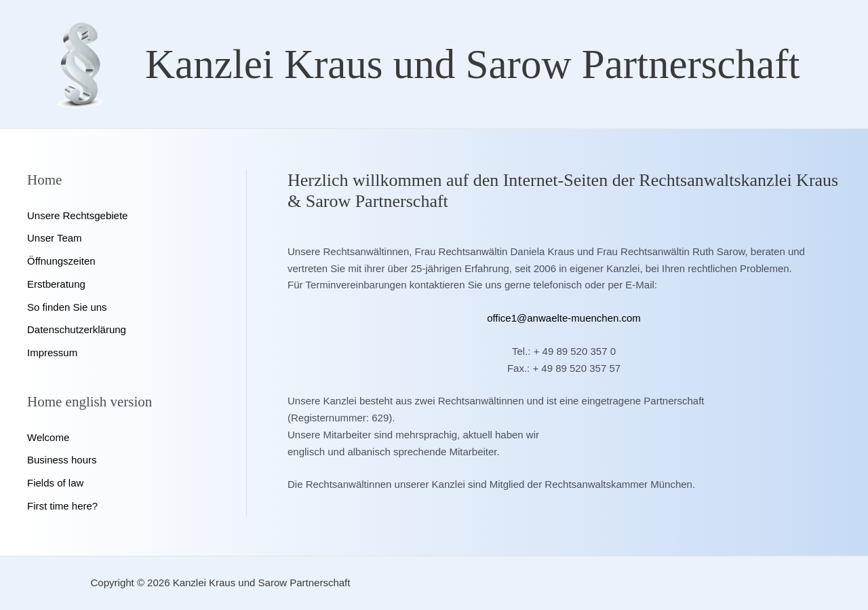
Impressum (52, 352)
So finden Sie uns (67, 307)
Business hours (62, 460)
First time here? (62, 506)
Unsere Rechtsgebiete (77, 215)
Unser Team (55, 238)
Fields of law (55, 483)
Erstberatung (56, 284)
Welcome (48, 437)
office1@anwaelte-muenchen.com (564, 318)
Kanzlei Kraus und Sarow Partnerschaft (473, 64)
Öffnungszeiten (61, 261)
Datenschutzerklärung (77, 329)
